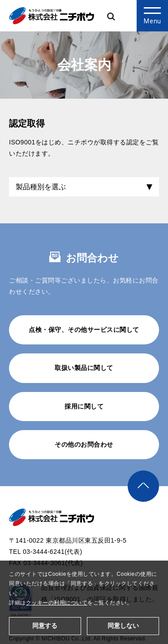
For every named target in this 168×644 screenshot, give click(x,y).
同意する (45, 626)
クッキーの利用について (57, 603)
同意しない (123, 626)
